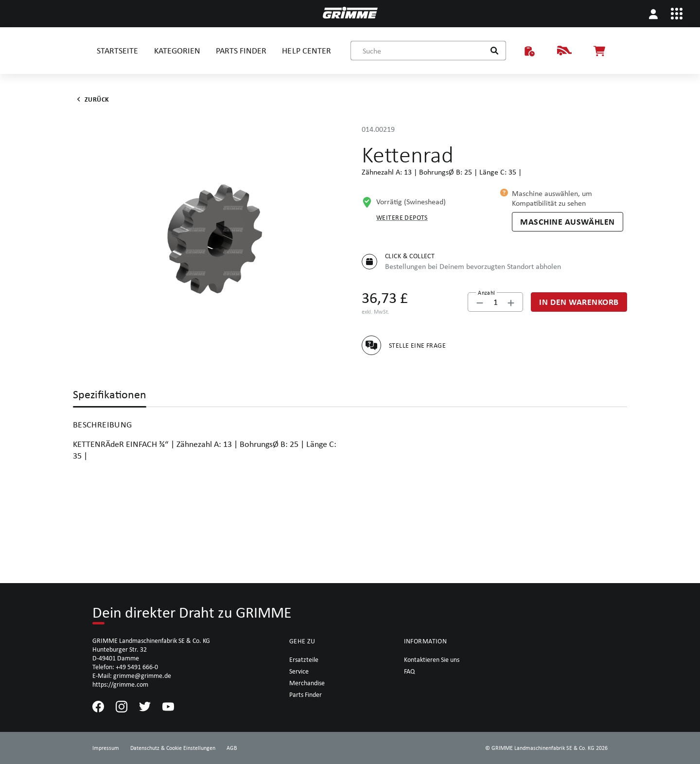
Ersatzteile (304, 659)
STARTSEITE (117, 50)
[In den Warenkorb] (579, 302)
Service (299, 671)
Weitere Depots (402, 217)
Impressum (106, 748)
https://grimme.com (120, 684)
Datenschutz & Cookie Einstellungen (173, 748)
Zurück (91, 99)
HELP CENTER (306, 50)
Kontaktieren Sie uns (432, 659)
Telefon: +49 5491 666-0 (125, 667)
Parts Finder (306, 694)
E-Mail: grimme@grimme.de (132, 675)
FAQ (409, 671)
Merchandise (307, 683)
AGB (232, 748)
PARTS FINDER (241, 50)
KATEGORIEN (177, 50)
